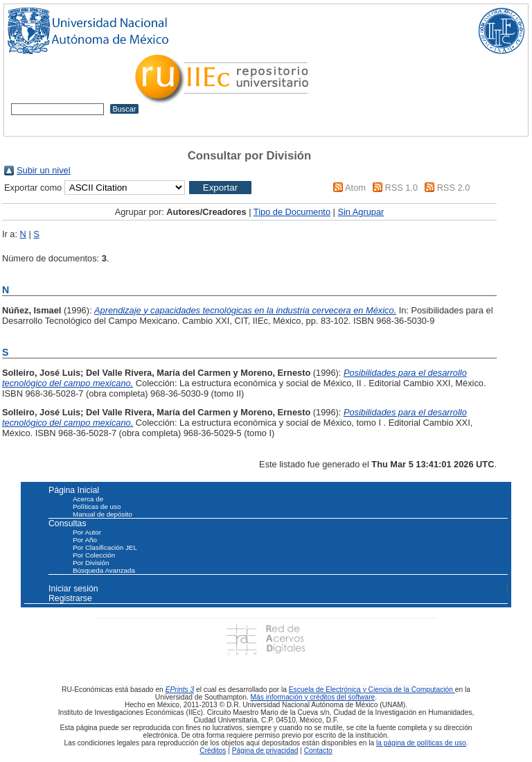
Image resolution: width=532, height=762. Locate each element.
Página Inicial (74, 490)
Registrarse (70, 598)
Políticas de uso (97, 506)
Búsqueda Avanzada (104, 570)
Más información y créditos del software (313, 697)
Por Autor (87, 532)
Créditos (213, 751)
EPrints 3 (180, 690)
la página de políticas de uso (421, 743)
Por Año (85, 540)
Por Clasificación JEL (105, 547)
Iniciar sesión (73, 589)
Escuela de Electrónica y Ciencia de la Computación (372, 690)
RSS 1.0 (401, 188)
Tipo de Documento (292, 212)
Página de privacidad (265, 751)
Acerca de (88, 499)
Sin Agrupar (361, 212)
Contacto (318, 751)
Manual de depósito (103, 514)
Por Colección (94, 555)
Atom (355, 188)
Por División (91, 563)
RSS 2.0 (454, 188)
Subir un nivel (44, 170)
